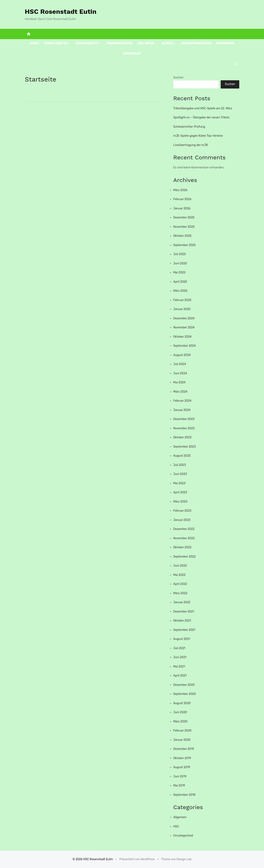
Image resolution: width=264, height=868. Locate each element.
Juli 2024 (180, 364)
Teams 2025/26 (56, 43)
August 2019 (182, 767)
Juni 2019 (180, 776)
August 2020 (182, 703)
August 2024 (182, 355)
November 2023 (184, 428)
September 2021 (184, 630)
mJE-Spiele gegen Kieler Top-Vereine (198, 136)
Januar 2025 (182, 309)
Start (34, 43)
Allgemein (180, 817)
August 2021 (182, 639)
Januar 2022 (182, 602)
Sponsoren (225, 43)
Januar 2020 (182, 740)
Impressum (132, 54)
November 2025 (184, 227)
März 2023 (180, 502)
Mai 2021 (179, 667)
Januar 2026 (182, 208)
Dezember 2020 (184, 685)
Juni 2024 (180, 373)
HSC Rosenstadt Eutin (61, 12)
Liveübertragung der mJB (190, 145)
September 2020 (184, 694)
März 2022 (180, 593)
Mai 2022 (179, 575)
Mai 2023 (179, 483)
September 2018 (184, 795)
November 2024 (184, 327)
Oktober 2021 (182, 621)
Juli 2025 (180, 254)
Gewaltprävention (196, 43)
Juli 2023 (180, 465)
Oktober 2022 (182, 547)
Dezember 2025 (184, 218)
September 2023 (184, 447)
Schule (168, 43)
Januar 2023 (182, 520)
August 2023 (182, 456)
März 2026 (180, 190)
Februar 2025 (182, 300)
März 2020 (180, 722)
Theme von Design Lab (176, 859)
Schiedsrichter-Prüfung (189, 127)
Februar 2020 (182, 731)
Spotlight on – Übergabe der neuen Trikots (201, 117)
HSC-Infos (146, 43)
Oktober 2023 (182, 437)
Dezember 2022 (184, 529)
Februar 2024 (182, 401)
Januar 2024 (182, 410)
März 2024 (180, 392)
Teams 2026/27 (87, 43)
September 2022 (184, 557)
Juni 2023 (180, 474)
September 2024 (184, 346)
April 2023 (180, 492)
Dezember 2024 (184, 318)
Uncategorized (183, 836)
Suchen (178, 78)
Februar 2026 (182, 199)
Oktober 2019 (182, 758)
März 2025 (180, 291)
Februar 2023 (182, 511)
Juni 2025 (180, 263)
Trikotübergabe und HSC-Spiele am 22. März (203, 108)
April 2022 (180, 584)
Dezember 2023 (184, 419)
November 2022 (184, 538)
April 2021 (180, 676)
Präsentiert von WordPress (137, 859)
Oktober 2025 (182, 236)
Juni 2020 (180, 712)
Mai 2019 (179, 786)
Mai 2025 (179, 272)
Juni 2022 (180, 566)
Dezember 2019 (184, 749)
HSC (176, 827)
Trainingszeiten (120, 43)
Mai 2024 (179, 382)
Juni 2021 (180, 657)
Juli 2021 (179, 648)
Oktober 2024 (182, 337)
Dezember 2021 (184, 612)
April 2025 (180, 282)
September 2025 (184, 245)
